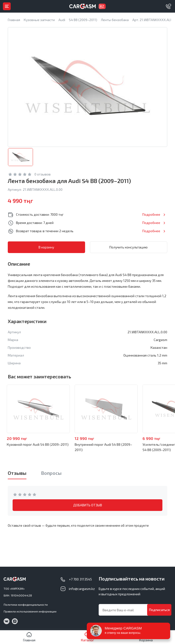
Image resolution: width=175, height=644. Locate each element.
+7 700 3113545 (80, 579)
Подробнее (151, 214)
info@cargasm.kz (82, 589)
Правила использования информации (30, 611)
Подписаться (159, 610)
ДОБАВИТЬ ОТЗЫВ (88, 505)
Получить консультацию (128, 247)
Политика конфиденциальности (26, 604)
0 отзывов (43, 174)
